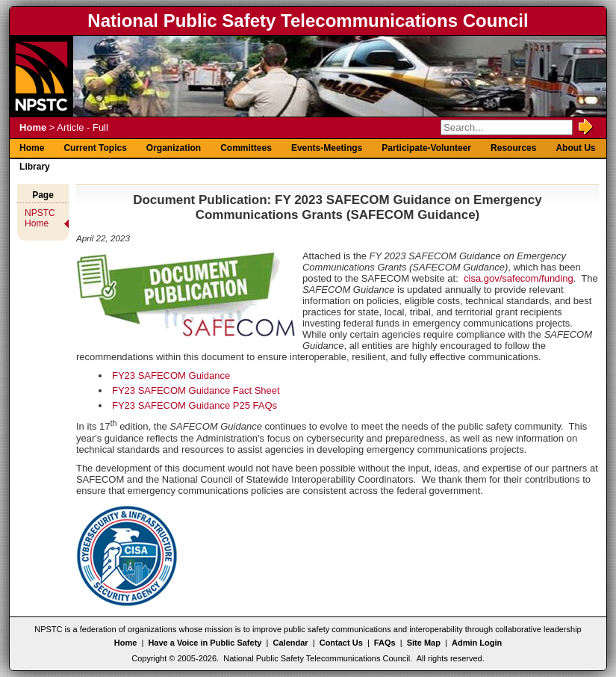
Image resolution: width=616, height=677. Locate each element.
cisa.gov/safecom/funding (519, 278)
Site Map (424, 643)
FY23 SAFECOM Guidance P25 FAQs (195, 405)
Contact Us (341, 643)
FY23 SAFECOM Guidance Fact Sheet (196, 390)
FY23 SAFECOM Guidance (171, 375)
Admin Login (477, 643)
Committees (246, 148)
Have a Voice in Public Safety (205, 643)
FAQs (385, 643)
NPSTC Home (40, 218)
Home (33, 127)
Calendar (291, 643)
